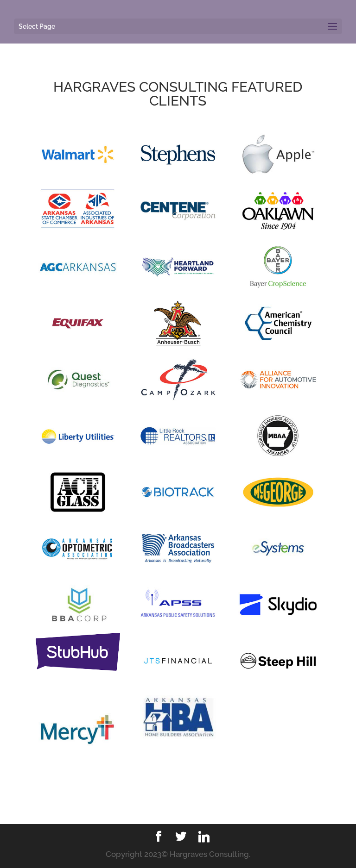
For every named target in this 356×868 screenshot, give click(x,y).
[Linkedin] (204, 837)
